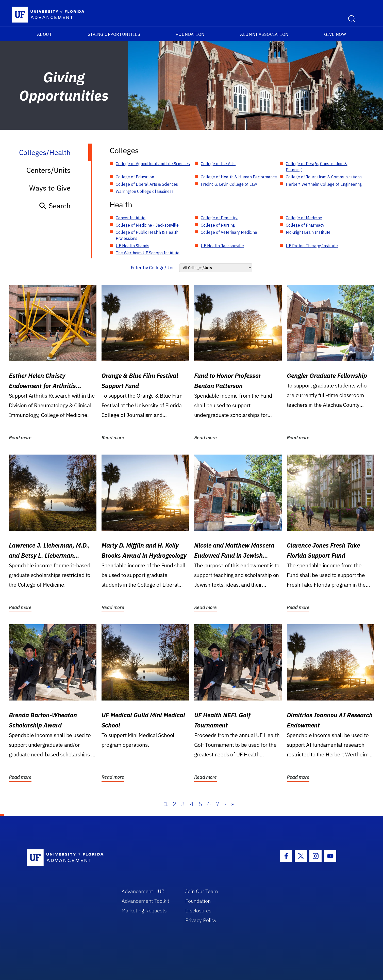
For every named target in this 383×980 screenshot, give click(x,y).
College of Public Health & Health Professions (147, 235)
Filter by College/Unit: (154, 268)
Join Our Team (202, 891)
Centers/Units (48, 170)
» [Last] (233, 804)
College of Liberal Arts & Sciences (147, 184)
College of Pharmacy (305, 225)
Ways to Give (50, 188)
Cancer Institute (131, 218)
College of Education (135, 177)
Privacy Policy (201, 920)
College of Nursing (218, 225)
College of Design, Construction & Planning (317, 167)
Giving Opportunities (114, 34)
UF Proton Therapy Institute (312, 246)
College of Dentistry (219, 218)
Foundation (190, 34)
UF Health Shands (132, 246)
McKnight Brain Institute (308, 232)
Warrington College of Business (145, 191)
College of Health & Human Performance (239, 177)
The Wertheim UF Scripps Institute (148, 253)
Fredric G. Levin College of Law (229, 184)
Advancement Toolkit (145, 901)
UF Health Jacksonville (222, 246)
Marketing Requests (144, 911)
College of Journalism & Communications (324, 177)
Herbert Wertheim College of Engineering (324, 184)
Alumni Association (264, 34)
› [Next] (225, 804)
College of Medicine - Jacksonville (147, 225)
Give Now (335, 34)
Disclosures (198, 911)
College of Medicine (304, 218)
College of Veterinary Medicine (229, 232)
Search (55, 206)
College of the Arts (218, 164)
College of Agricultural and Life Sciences (153, 164)
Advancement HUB (143, 891)
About (45, 34)
